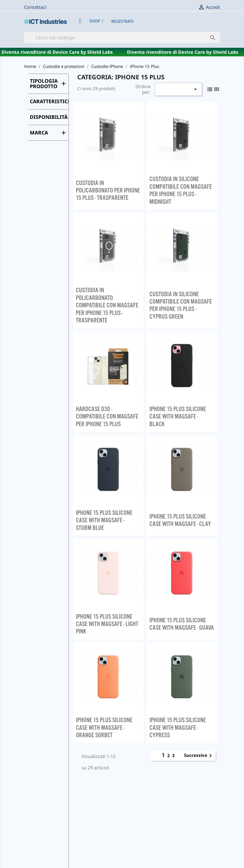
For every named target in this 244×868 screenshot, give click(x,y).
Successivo (199, 756)
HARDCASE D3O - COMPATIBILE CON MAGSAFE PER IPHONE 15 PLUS (107, 416)
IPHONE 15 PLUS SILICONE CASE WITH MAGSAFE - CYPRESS (178, 727)
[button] (96, 21)
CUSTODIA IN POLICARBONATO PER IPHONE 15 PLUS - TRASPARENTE (108, 190)
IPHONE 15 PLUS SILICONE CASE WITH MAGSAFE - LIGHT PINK (107, 624)
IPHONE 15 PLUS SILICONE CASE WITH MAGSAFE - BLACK (178, 416)
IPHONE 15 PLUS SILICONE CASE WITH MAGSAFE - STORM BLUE (104, 520)
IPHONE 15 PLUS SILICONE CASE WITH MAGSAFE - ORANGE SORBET (104, 727)
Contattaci (35, 7)
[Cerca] (122, 38)
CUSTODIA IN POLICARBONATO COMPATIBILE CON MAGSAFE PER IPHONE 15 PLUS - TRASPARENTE (107, 305)
